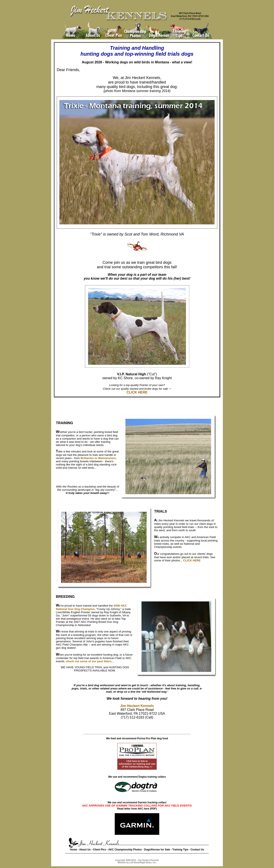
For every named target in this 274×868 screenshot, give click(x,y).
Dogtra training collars (152, 777)
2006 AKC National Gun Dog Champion (91, 607)
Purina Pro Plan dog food (153, 738)
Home (73, 850)
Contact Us (197, 850)
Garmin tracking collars (152, 802)
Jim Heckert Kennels (137, 706)
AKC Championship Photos (125, 850)
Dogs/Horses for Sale (157, 850)
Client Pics (99, 850)
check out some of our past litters (89, 661)
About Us (85, 850)
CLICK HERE (137, 392)
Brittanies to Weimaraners (98, 458)
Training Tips (180, 850)
